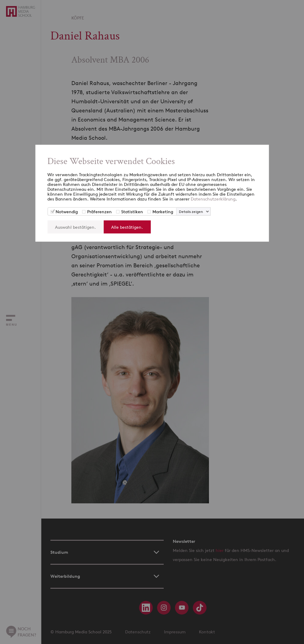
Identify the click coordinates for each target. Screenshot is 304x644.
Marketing (163, 212)
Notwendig (67, 212)
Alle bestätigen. (127, 227)
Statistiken (132, 212)
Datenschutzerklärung (213, 199)
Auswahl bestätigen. (75, 227)
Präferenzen (99, 212)
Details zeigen (191, 212)
